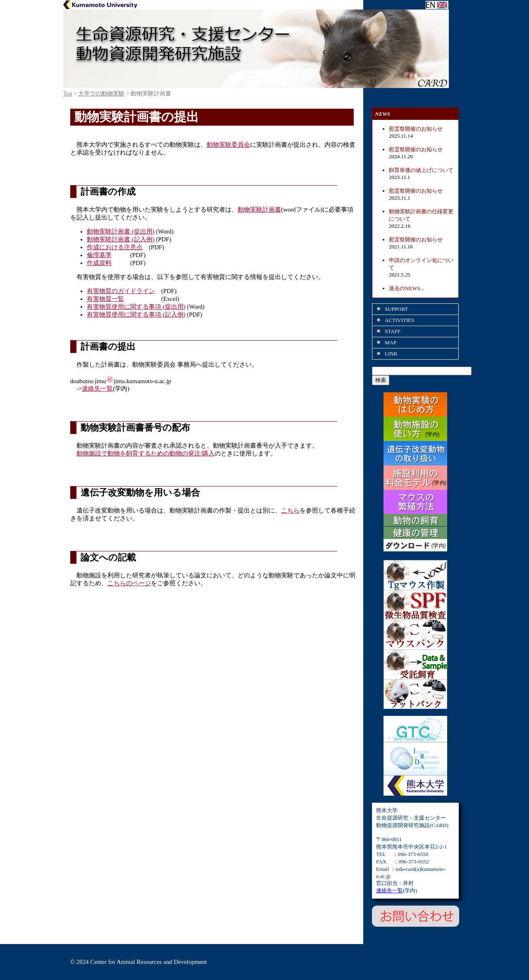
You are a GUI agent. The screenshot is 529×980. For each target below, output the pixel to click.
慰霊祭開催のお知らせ (416, 129)
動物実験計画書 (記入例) (121, 239)
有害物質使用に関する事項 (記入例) (136, 315)
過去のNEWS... (407, 288)
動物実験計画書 (259, 210)
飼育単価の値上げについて (421, 170)
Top (68, 94)
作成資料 (99, 263)
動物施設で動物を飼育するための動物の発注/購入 (145, 453)
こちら (290, 510)
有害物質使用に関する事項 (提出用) (136, 307)
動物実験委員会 (228, 145)
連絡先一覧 (97, 389)
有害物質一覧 (105, 299)
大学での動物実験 (101, 94)
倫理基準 (99, 255)
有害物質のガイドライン (121, 291)
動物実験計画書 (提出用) (121, 231)
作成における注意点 (115, 247)
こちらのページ (129, 583)
